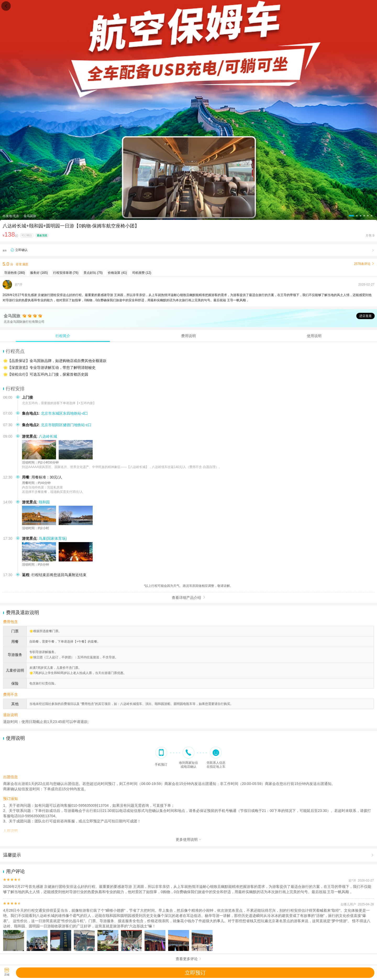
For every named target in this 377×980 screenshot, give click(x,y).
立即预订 (195, 973)
